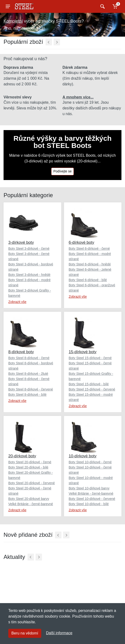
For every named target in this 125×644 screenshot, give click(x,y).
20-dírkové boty (22, 456)
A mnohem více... (78, 97)
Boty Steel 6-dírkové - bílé (88, 280)
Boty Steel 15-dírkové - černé (90, 358)
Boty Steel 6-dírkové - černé (89, 249)
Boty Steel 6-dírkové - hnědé (90, 264)
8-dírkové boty (21, 352)
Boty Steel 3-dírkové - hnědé (29, 275)
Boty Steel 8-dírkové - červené (31, 389)
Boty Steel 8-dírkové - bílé (27, 395)
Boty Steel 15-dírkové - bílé (89, 384)
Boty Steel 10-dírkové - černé (90, 462)
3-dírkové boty (21, 242)
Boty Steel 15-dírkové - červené (92, 389)
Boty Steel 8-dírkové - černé (29, 358)
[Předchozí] (49, 42)
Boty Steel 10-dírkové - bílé (89, 504)
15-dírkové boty (83, 352)
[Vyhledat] (102, 6)
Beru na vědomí (25, 633)
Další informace (59, 633)
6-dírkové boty (82, 242)
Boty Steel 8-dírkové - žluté (28, 374)
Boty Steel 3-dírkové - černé (29, 249)
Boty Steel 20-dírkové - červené (32, 483)
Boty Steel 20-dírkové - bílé (28, 467)
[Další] (57, 42)
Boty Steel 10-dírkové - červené (92, 499)
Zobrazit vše (17, 302)
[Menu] (8, 6)
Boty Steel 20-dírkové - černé (30, 462)
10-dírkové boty (83, 456)
